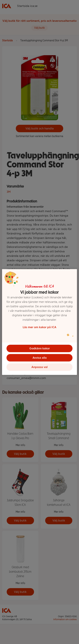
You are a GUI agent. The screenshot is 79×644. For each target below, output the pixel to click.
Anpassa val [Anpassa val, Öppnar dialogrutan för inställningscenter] (39, 367)
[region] (40, 322)
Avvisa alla (40, 358)
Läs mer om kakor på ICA (39, 327)
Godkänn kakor (40, 348)
